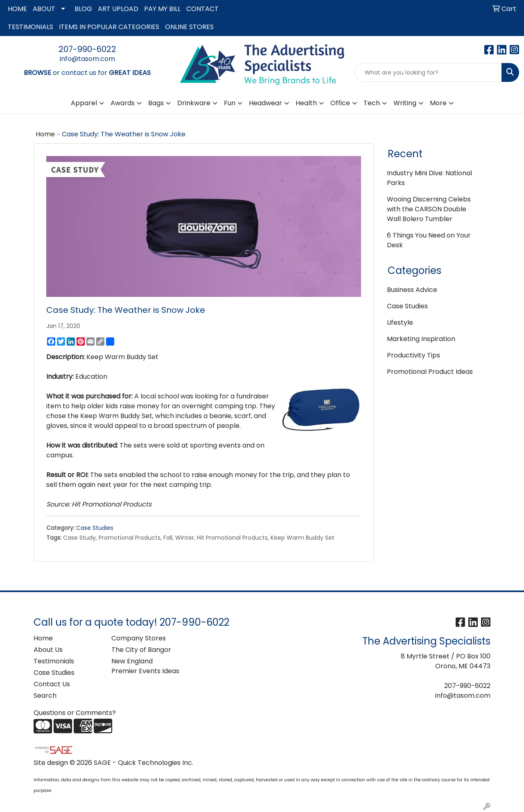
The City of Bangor (141, 650)
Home (45, 134)
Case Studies (95, 528)
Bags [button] (156, 103)
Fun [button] (230, 103)
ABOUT (44, 9)
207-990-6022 (87, 49)
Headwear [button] (265, 103)
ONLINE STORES (189, 27)
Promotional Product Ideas (430, 372)
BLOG (83, 9)
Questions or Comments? (75, 713)
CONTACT (202, 9)
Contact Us (52, 684)
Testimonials (54, 661)
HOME (17, 9)
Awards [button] (123, 103)
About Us (48, 650)
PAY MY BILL (162, 9)
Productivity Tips (413, 355)
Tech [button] (372, 103)
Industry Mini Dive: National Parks (429, 178)
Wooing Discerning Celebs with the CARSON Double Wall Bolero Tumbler (429, 209)
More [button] (438, 103)
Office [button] (340, 103)
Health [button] (306, 103)
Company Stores (139, 638)
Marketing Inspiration (421, 339)
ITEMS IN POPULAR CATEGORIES (109, 27)
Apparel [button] (84, 103)
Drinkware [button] (194, 103)
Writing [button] (405, 103)
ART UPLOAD (118, 9)
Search (45, 696)
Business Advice (412, 290)
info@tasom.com (87, 59)
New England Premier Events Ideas (145, 666)
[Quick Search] (428, 72)
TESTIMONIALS (30, 27)
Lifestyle (400, 322)
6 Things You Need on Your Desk (429, 240)
